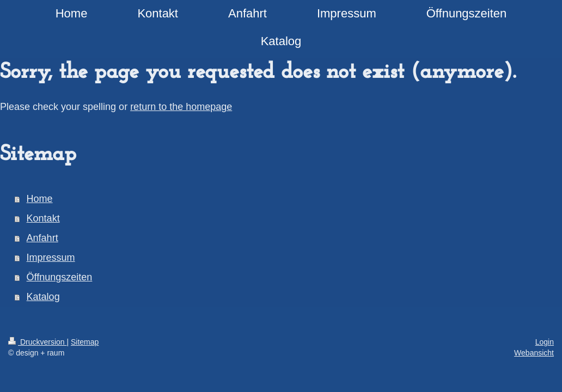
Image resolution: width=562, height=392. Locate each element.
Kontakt (43, 218)
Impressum (51, 258)
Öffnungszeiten (60, 277)
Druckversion (37, 342)
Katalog (43, 297)
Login (545, 342)
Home (40, 199)
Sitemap (85, 342)
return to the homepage (181, 107)
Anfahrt (42, 238)
